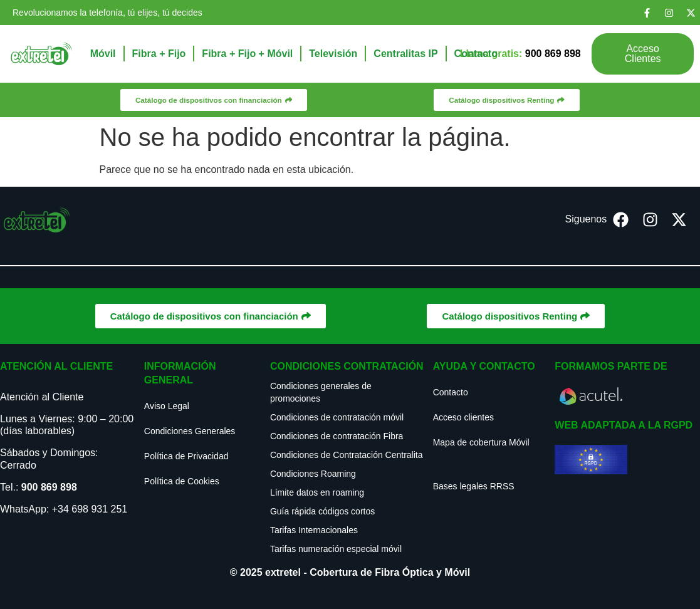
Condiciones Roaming (313, 474)
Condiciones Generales (190, 431)
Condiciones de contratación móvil (337, 417)
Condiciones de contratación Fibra (337, 436)
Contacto (476, 54)
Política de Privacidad (186, 456)
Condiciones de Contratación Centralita (347, 455)
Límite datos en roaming (317, 492)
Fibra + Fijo (159, 54)
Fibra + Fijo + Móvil (247, 54)
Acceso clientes (463, 417)
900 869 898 (49, 487)
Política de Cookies (182, 481)
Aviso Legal (167, 406)
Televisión (333, 54)
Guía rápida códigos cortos (322, 511)
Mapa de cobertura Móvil (481, 442)
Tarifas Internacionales (314, 530)
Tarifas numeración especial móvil (336, 549)
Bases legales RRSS (474, 486)
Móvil (103, 54)
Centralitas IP (405, 54)
